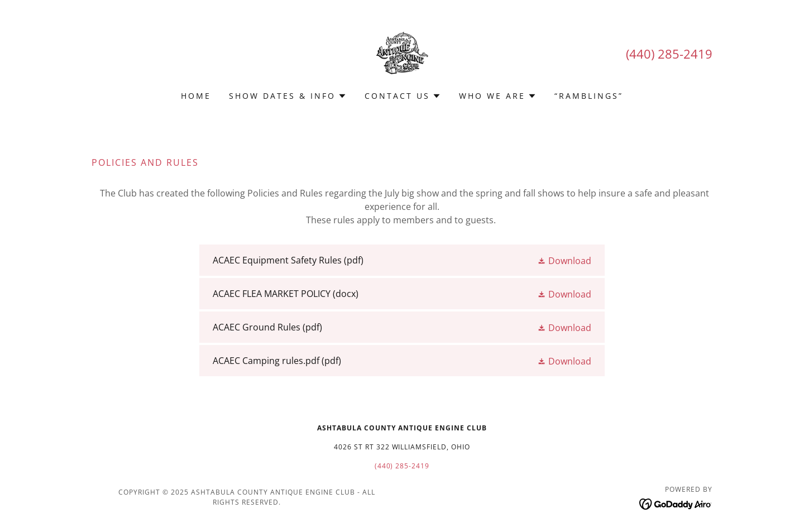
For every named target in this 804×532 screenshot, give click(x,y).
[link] (402, 52)
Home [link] (196, 96)
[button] (288, 96)
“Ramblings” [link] (589, 96)
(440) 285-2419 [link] (669, 54)
